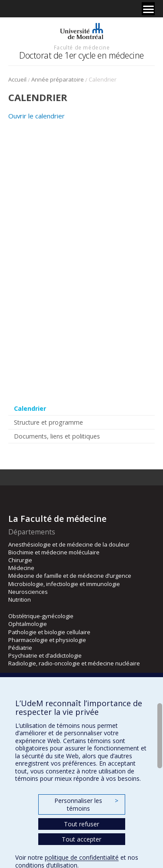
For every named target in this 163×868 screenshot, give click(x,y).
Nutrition (20, 599)
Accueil (17, 79)
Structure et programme (48, 422)
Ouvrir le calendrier (37, 116)
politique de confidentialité (82, 857)
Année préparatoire (58, 79)
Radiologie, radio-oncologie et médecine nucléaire (74, 663)
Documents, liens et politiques (57, 436)
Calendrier (30, 408)
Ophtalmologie (28, 624)
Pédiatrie (20, 648)
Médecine (21, 568)
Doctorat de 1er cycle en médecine (81, 55)
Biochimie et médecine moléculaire (54, 552)
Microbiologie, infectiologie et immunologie (64, 584)
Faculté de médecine (82, 47)
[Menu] (148, 9)
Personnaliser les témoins (86, 804)
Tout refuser (81, 824)
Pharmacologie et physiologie (47, 640)
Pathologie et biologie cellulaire (49, 632)
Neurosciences (28, 592)
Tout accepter (81, 839)
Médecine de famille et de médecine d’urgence (70, 576)
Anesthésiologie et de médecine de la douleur (69, 544)
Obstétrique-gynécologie (41, 616)
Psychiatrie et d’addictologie (45, 655)
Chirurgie (20, 560)
